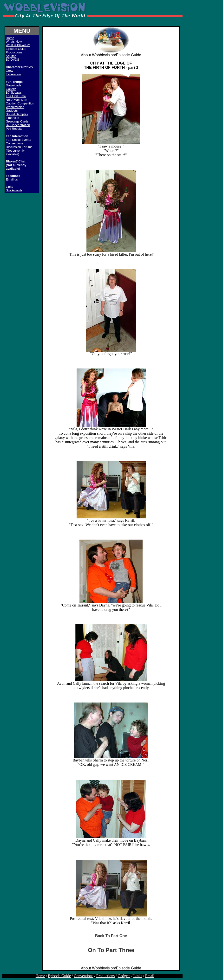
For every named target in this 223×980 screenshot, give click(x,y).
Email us (12, 179)
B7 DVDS (13, 60)
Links (9, 187)
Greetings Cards (17, 121)
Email (150, 976)
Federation (13, 74)
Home (40, 976)
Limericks (12, 118)
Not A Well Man (16, 100)
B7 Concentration (18, 125)
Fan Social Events (18, 140)
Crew (9, 71)
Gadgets (12, 111)
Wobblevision (15, 107)
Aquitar (11, 56)
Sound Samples (17, 114)
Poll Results (14, 129)
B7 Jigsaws (14, 93)
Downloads (13, 85)
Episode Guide (16, 49)
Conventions (14, 143)
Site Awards (14, 190)
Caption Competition (20, 103)
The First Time (16, 96)
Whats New (14, 42)
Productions (14, 52)
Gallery (11, 89)
